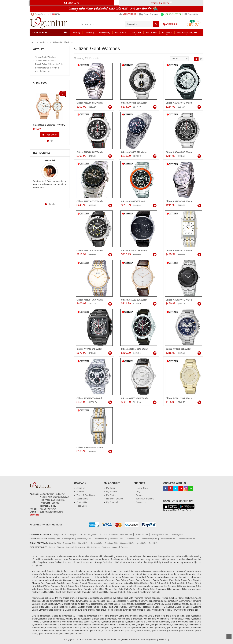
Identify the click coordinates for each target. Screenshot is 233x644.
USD (56, 14)
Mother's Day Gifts (149, 539)
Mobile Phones (94, 547)
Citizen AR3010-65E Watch (179, 300)
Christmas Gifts (111, 543)
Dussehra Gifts (70, 543)
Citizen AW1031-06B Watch (134, 398)
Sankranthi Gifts (127, 543)
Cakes (52, 547)
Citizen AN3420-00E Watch (90, 152)
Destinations (82, 499)
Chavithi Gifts (55, 543)
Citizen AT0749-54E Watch (89, 349)
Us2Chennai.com (111, 534)
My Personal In (113, 502)
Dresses (125, 547)
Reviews (80, 492)
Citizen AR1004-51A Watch (179, 251)
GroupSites (38, 14)
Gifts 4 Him (120, 33)
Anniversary (104, 33)
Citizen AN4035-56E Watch (134, 201)
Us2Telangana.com (74, 534)
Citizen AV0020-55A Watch (89, 398)
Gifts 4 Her (136, 33)
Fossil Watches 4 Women (47, 68)
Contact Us (82, 502)
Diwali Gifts (83, 543)
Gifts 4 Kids (152, 33)
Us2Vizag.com (177, 534)
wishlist (198, 24)
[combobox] (139, 23)
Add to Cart (52, 135)
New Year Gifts (116, 539)
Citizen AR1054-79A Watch (90, 300)
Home (32, 42)
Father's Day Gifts (167, 539)
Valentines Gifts (101, 539)
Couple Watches (43, 71)
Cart (190, 24)
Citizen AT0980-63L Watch (178, 349)
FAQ (138, 492)
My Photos (111, 495)
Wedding (90, 33)
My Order (111, 488)
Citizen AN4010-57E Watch (90, 201)
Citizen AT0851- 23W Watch (135, 349)
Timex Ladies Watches (46, 61)
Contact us (191, 14)
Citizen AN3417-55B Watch (179, 103)
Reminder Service (114, 499)
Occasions (167, 33)
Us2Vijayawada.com (160, 534)
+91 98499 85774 (171, 14)
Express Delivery (187, 32)
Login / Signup (128, 14)
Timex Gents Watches (45, 57)
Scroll (229, 637)
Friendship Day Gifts (186, 539)
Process (140, 495)
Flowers (60, 547)
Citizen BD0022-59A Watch (179, 398)
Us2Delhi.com (126, 534)
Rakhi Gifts (153, 543)
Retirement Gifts (132, 539)
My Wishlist (112, 492)
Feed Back (82, 506)
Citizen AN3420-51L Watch (134, 152)
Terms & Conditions (86, 495)
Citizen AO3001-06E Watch (134, 251)
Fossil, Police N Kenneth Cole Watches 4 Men (56, 64)
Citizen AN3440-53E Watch (179, 152)
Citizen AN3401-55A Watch (134, 103)
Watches (44, 42)
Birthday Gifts (54, 539)
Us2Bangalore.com (92, 534)
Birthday (76, 33)
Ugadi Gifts (141, 543)
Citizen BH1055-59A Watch (90, 447)
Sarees (115, 547)
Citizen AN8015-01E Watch (90, 251)
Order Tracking (148, 14)
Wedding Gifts (68, 539)
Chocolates (80, 547)
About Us (81, 488)
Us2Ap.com (58, 534)
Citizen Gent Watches (63, 42)
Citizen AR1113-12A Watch (134, 300)
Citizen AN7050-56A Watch (179, 201)
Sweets (69, 547)
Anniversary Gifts (84, 539)
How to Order (142, 488)
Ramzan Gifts (96, 543)
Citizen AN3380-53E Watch (90, 103)
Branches (34, 515)
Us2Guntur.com (142, 534)
